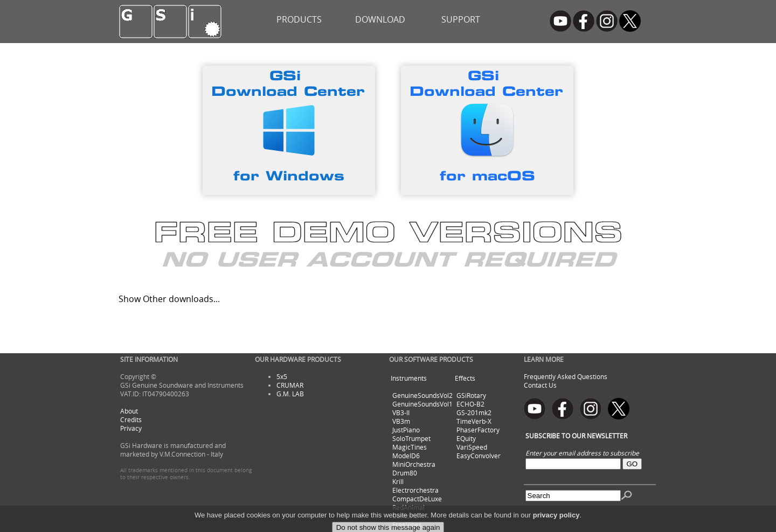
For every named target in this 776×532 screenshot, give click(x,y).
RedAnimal (408, 507)
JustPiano (406, 430)
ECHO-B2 (470, 404)
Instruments (409, 378)
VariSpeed (472, 447)
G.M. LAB (290, 394)
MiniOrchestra (414, 464)
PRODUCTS (299, 19)
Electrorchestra (415, 490)
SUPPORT (461, 19)
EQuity (466, 438)
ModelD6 (406, 456)
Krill (398, 481)
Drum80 (405, 473)
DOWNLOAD (380, 19)
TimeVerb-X (474, 421)
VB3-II (401, 412)
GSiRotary (471, 395)
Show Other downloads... (169, 299)
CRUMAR (290, 385)
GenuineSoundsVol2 (422, 395)
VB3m (401, 421)
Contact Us (540, 385)
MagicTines (410, 447)
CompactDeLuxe (417, 499)
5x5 (282, 376)
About (129, 411)
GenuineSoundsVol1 (422, 404)
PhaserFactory (478, 430)
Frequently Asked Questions (566, 376)
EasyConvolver (479, 456)
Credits (131, 419)
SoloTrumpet (411, 438)
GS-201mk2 (474, 412)
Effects (465, 378)
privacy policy (556, 525)
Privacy (131, 428)
